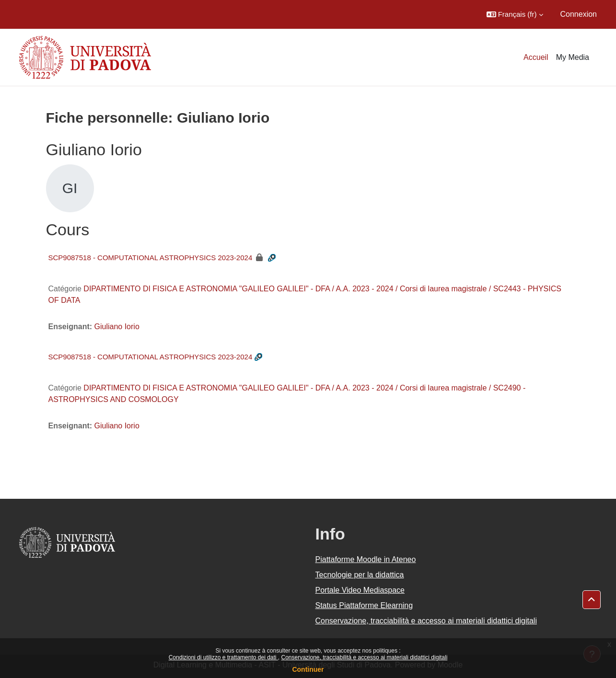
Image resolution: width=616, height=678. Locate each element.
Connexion (579, 14)
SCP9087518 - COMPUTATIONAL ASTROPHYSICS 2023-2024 (151, 258)
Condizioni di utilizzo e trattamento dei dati (223, 657)
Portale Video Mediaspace (360, 590)
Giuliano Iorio (117, 327)
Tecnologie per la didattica (360, 575)
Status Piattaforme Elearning (364, 605)
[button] (515, 14)
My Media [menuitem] (573, 57)
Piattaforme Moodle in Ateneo (366, 559)
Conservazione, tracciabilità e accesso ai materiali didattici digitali (364, 657)
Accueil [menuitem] (536, 57)
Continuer (308, 669)
